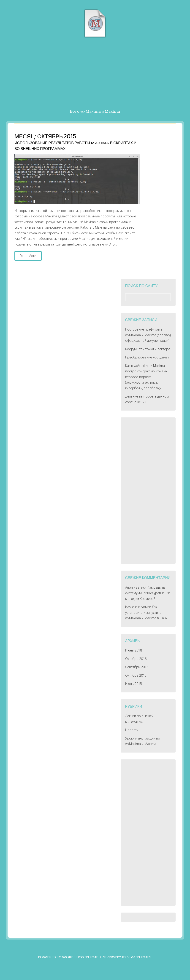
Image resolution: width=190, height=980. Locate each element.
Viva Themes (139, 957)
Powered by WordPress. (61, 957)
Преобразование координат (147, 357)
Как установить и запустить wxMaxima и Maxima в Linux (146, 612)
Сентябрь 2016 (137, 667)
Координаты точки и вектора (148, 349)
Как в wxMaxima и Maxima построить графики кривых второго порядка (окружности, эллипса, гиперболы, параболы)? (146, 377)
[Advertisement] (95, 75)
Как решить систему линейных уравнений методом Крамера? (148, 593)
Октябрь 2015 (136, 675)
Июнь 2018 (134, 650)
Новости (132, 730)
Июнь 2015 (134, 684)
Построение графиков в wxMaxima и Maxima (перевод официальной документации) (148, 335)
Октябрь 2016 (136, 659)
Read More (28, 256)
